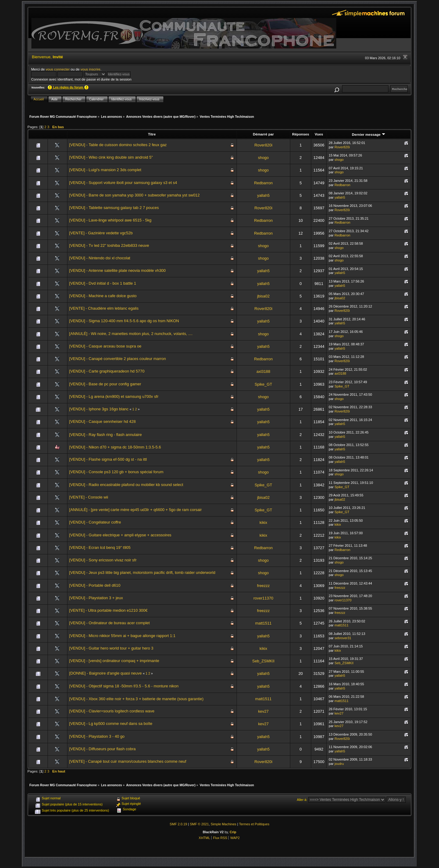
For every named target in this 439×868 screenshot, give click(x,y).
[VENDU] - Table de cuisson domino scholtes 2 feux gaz (118, 145)
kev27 (263, 711)
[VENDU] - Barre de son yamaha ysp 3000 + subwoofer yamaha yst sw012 (134, 195)
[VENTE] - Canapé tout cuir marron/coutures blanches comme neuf (128, 761)
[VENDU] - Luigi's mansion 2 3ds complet (105, 170)
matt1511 (263, 623)
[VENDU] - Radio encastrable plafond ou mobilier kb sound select (126, 485)
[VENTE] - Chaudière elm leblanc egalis (104, 308)
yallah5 (263, 195)
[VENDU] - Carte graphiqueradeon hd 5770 (107, 371)
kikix (263, 522)
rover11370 (263, 598)
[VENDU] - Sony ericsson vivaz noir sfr (103, 560)
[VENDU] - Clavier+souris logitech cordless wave (112, 711)
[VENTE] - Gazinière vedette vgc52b (101, 233)
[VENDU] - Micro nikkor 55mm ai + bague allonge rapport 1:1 (122, 636)
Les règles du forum (68, 87)
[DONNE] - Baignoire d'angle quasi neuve (105, 673)
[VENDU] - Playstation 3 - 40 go (97, 736)
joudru (339, 764)
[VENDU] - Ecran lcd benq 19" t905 (100, 547)
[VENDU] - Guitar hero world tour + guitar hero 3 (111, 648)
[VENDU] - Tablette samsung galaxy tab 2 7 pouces (114, 208)
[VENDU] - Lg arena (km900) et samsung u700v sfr (114, 396)
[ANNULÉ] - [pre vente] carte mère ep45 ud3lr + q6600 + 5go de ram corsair (136, 510)
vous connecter (58, 69)
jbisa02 (263, 296)
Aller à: (302, 800)
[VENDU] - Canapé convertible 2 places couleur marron (118, 359)
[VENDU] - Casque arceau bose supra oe (105, 346)
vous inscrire (90, 69)
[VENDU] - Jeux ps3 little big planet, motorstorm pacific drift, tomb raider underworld (142, 573)
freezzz (263, 586)
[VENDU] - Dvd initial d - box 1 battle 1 (103, 283)
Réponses (301, 134)
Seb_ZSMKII (263, 661)
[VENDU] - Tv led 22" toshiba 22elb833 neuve (109, 245)
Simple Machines (223, 824)
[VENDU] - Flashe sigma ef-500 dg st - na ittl (108, 459)
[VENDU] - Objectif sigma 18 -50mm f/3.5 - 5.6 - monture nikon (124, 686)
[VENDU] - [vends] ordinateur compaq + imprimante (114, 661)
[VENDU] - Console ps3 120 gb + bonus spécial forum (116, 472)
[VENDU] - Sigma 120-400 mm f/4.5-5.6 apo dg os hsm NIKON (124, 321)
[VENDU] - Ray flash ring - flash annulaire (105, 435)
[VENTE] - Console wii (89, 497)
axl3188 (263, 371)
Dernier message (368, 134)
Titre (152, 134)
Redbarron (263, 183)
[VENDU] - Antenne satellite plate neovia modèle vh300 (117, 270)
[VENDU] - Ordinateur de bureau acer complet (109, 623)
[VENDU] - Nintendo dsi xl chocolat (100, 258)
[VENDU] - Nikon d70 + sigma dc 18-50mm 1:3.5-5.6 (115, 447)
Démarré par (264, 134)
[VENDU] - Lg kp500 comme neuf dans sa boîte (111, 724)
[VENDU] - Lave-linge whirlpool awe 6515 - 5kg (110, 220)
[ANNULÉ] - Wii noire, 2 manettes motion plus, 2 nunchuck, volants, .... (131, 334)
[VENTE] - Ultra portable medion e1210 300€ (108, 610)
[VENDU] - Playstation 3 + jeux (96, 598)
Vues (319, 134)
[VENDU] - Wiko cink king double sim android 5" (111, 157)
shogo (263, 158)
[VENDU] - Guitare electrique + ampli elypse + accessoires (120, 535)
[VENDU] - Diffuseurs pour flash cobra (102, 749)
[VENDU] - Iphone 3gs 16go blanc (99, 409)
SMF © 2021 (199, 824)
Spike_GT (263, 384)
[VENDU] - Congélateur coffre (95, 522)
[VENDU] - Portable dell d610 (95, 585)
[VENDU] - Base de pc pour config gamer (105, 384)
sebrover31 (343, 638)
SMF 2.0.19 (178, 824)
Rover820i (263, 145)
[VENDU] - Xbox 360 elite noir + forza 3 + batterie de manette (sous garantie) (136, 699)
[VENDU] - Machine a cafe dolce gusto (103, 296)
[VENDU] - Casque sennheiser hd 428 (102, 421)
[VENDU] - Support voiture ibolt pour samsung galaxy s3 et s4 (123, 183)
